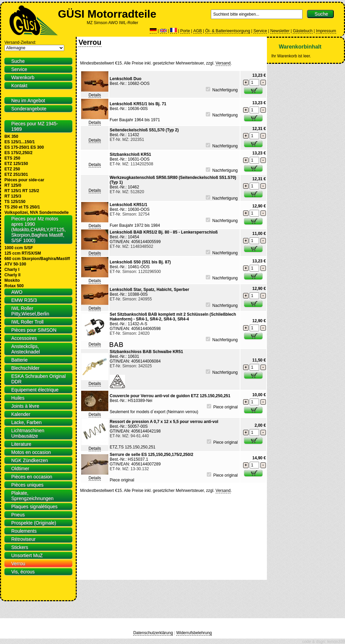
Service (260, 31)
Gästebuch (303, 31)
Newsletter (280, 31)
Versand (223, 63)
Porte (185, 31)
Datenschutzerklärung (153, 633)
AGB (197, 31)
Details (95, 95)
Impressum (326, 31)
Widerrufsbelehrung (194, 633)
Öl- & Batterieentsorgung (228, 31)
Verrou (90, 42)
